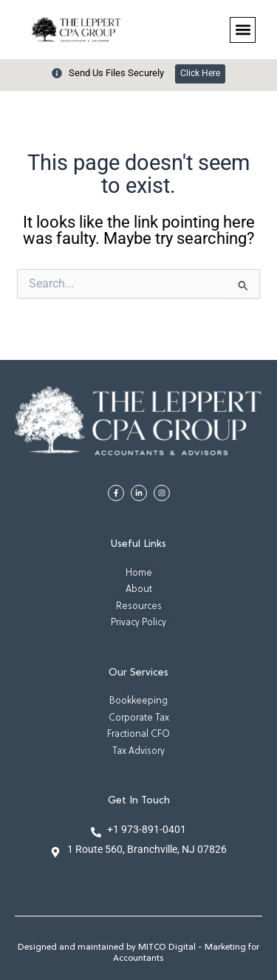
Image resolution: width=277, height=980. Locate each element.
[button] (243, 30)
